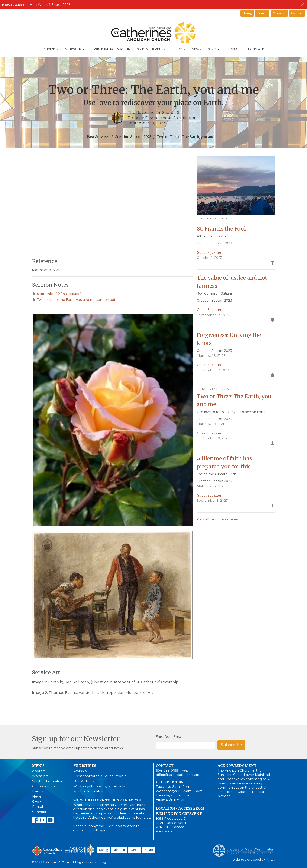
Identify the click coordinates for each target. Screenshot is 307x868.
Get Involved (151, 49)
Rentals (234, 49)
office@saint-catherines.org (178, 775)
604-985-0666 (167, 770)
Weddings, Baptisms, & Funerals (99, 786)
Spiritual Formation (111, 49)
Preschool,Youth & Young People (100, 776)
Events (179, 49)
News (196, 49)
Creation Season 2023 (133, 137)
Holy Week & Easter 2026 (50, 5)
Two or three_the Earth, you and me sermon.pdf (74, 299)
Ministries (85, 766)
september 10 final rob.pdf (56, 293)
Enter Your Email (169, 737)
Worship (75, 49)
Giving (247, 13)
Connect (297, 13)
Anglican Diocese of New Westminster (245, 848)
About (51, 49)
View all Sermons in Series (218, 519)
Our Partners (84, 781)
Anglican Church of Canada (48, 850)
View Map (164, 831)
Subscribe (231, 745)
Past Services (98, 137)
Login (105, 862)
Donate (262, 13)
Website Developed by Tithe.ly (254, 860)
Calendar (279, 13)
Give (214, 49)
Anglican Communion (80, 850)
